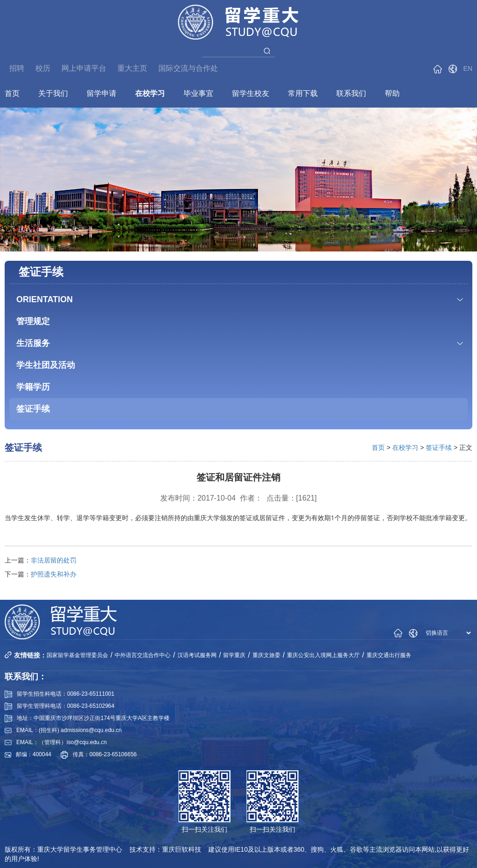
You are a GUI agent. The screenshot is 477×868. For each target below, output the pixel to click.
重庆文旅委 (266, 655)
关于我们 (53, 93)
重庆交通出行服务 (389, 655)
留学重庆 (234, 655)
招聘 (17, 68)
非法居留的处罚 (54, 560)
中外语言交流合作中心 (143, 655)
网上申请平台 (84, 68)
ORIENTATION (44, 299)
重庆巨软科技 (182, 849)
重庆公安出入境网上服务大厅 (323, 655)
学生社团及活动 (46, 365)
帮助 (392, 93)
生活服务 (33, 343)
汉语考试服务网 (197, 655)
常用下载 (303, 93)
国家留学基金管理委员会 (77, 655)
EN (468, 68)
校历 (43, 68)
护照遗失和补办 (54, 574)
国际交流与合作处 (188, 68)
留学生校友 (251, 93)
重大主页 (132, 68)
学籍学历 (33, 387)
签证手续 (33, 409)
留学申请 (102, 93)
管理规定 (33, 321)
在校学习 (150, 93)
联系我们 (351, 93)
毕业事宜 (198, 93)
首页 (12, 93)
